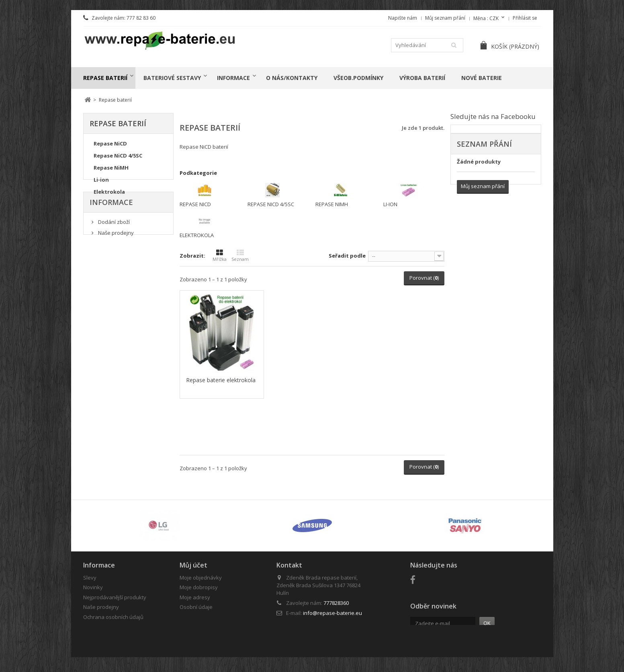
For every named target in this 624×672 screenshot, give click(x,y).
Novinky (93, 587)
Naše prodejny (115, 259)
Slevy (90, 578)
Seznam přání (484, 144)
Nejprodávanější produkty (115, 597)
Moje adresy (195, 597)
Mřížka (220, 256)
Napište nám (403, 18)
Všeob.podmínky (358, 78)
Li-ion (101, 182)
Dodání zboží (113, 248)
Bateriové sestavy (172, 78)
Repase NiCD (110, 146)
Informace (233, 78)
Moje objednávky (201, 578)
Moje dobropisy (199, 587)
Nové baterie (482, 78)
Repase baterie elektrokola (221, 380)
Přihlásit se (525, 18)
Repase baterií (105, 78)
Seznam (240, 256)
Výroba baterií (422, 78)
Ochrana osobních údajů (113, 617)
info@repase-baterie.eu (332, 613)
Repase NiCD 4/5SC (118, 158)
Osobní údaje (196, 607)
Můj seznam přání (445, 18)
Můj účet (193, 565)
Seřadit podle (347, 256)
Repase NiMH (111, 170)
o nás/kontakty (292, 78)
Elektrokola (109, 194)
